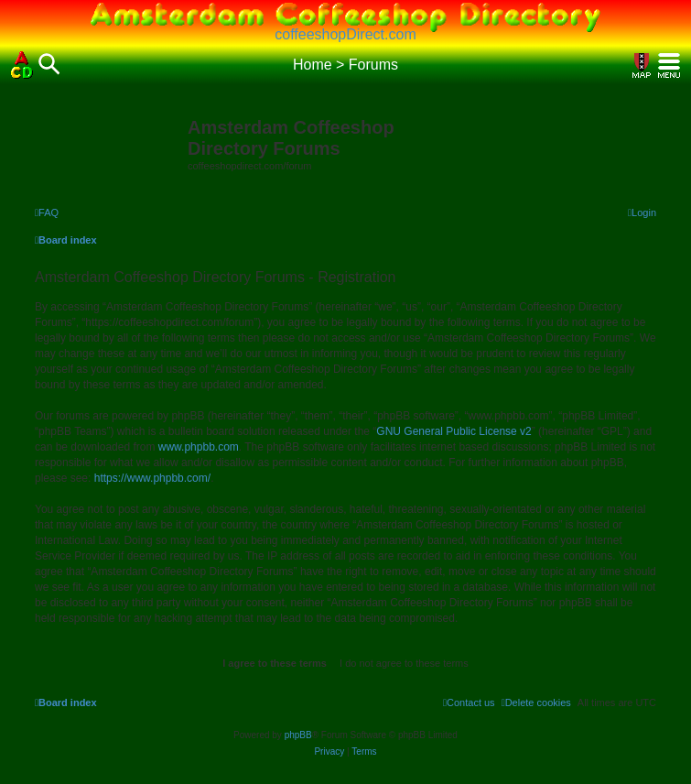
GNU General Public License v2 (453, 431)
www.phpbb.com (199, 447)
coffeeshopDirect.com (345, 34)
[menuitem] (47, 212)
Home (313, 65)
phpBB (298, 735)
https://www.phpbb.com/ (152, 478)
